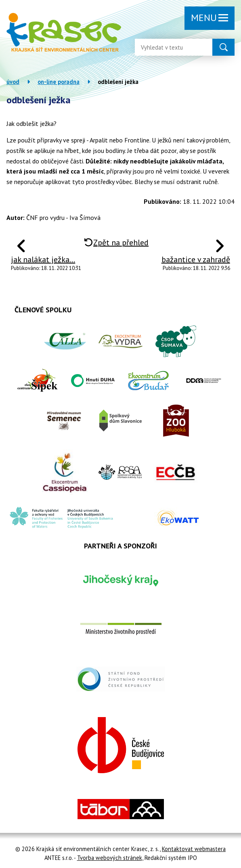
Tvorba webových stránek (110, 858)
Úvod (13, 82)
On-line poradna (59, 82)
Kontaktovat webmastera (194, 849)
